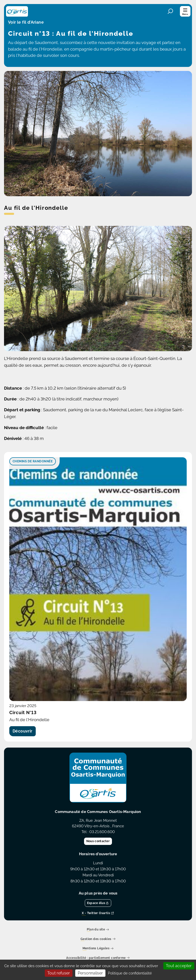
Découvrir (23, 731)
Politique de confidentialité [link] (130, 973)
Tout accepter (179, 966)
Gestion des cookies (98, 939)
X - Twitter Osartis (98, 913)
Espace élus (98, 903)
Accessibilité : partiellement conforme (98, 958)
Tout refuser (59, 973)
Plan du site (98, 930)
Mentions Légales (98, 949)
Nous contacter (98, 841)
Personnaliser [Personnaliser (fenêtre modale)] (90, 973)
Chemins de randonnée (33, 461)
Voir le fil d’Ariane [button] (26, 23)
